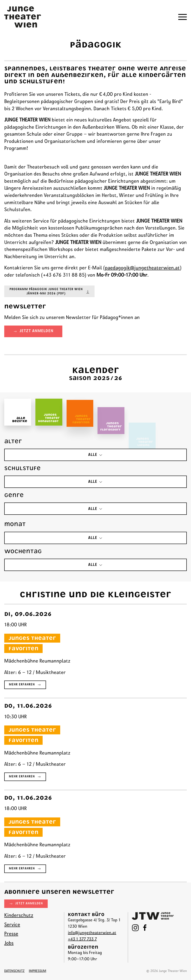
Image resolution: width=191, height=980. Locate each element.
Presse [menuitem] (11, 934)
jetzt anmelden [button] (33, 331)
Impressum (38, 971)
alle (95, 455)
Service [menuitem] (12, 925)
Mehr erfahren (25, 686)
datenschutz (14, 971)
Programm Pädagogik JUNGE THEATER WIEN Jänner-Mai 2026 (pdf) (50, 292)
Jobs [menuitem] (9, 943)
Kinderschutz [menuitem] (19, 916)
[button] (183, 17)
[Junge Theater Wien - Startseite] (23, 17)
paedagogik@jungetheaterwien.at (142, 268)
